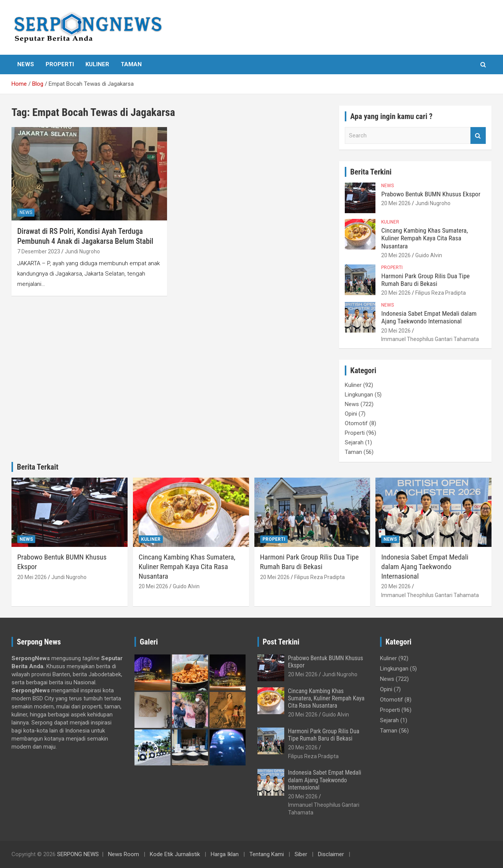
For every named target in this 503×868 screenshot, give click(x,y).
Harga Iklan (225, 854)
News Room (124, 854)
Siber (301, 854)
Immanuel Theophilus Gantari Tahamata (430, 339)
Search (478, 136)
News (26, 64)
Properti (60, 64)
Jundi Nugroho (82, 251)
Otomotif (356, 423)
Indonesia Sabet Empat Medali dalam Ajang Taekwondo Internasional (429, 317)
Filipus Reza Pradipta (441, 293)
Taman (131, 64)
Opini (351, 414)
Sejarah (354, 442)
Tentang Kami (267, 854)
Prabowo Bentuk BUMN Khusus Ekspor (431, 194)
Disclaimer (331, 854)
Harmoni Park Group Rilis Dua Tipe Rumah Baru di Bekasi (425, 280)
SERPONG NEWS (78, 854)
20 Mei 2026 (396, 203)
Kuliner (97, 64)
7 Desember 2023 (39, 251)
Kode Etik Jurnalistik (175, 854)
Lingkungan (359, 395)
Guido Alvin (429, 255)
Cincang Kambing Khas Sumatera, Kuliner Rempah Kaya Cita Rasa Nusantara (424, 238)
